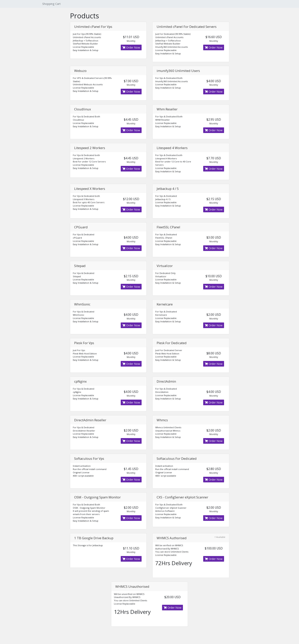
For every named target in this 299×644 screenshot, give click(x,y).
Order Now (131, 47)
